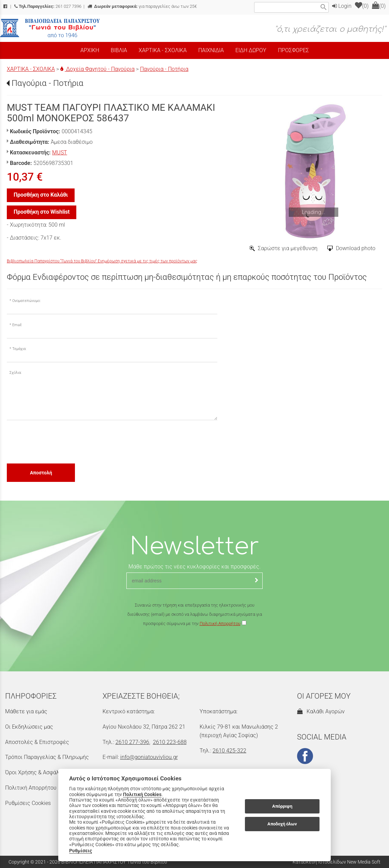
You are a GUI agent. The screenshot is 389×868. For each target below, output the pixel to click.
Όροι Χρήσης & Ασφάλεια (36, 772)
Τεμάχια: (19, 349)
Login (342, 6)
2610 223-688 (170, 742)
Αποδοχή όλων (282, 824)
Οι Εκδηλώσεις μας (29, 727)
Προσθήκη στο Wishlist (42, 212)
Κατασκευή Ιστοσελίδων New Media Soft (337, 862)
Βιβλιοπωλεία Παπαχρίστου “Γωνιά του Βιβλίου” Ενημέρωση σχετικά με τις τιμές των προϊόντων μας (102, 261)
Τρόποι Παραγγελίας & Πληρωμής (47, 757)
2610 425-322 (229, 751)
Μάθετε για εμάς (26, 711)
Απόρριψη (282, 806)
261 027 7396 (48, 6)
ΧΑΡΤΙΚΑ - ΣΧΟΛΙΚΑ (31, 69)
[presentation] (59, 441)
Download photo (356, 248)
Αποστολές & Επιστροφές (37, 742)
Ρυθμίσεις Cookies (28, 803)
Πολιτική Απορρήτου (220, 623)
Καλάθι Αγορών (321, 711)
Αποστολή (41, 473)
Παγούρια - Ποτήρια (164, 69)
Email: (17, 325)
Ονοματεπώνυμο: (26, 301)
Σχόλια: (15, 373)
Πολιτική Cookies (142, 794)
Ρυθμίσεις (81, 851)
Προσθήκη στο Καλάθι (41, 195)
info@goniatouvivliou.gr (149, 757)
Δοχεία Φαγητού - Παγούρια (97, 69)
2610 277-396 (132, 742)
